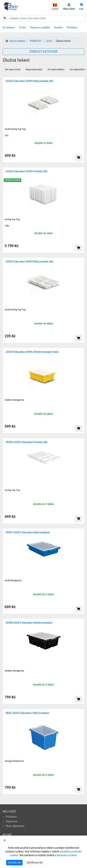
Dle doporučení (13, 69)
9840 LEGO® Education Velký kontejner (27, 713)
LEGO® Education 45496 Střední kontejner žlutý (32, 352)
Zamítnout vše (35, 863)
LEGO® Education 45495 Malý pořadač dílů (29, 81)
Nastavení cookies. (67, 855)
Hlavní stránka (15, 41)
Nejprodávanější (34, 69)
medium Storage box (14, 400)
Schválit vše (14, 863)
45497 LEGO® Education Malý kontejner (28, 532)
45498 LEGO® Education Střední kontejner (29, 623)
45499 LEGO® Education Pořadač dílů (26, 442)
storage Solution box (14, 761)
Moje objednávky (15, 826)
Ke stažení (9, 27)
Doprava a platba (40, 27)
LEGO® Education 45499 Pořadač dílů (26, 171)
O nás (23, 27)
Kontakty (72, 27)
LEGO (49, 41)
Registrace (12, 821)
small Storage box (13, 580)
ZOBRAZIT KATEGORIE (43, 52)
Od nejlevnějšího (56, 69)
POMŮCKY (35, 41)
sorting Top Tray (12, 490)
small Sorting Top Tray (15, 310)
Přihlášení (11, 817)
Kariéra (58, 27)
